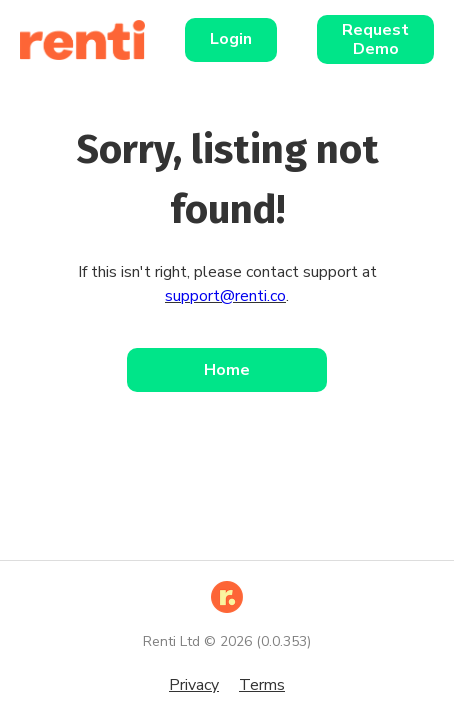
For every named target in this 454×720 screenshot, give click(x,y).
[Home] (92, 40)
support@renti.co (225, 296)
